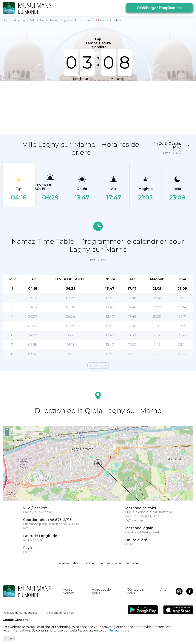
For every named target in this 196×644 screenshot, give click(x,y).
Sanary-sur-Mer (68, 563)
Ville (33, 20)
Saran (118, 563)
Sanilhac (90, 563)
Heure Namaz (68, 591)
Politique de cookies (60, 613)
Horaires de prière (14, 20)
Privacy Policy (119, 630)
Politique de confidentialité (20, 613)
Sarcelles (133, 563)
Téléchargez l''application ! (159, 8)
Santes (105, 563)
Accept (9, 638)
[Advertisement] (75, 107)
